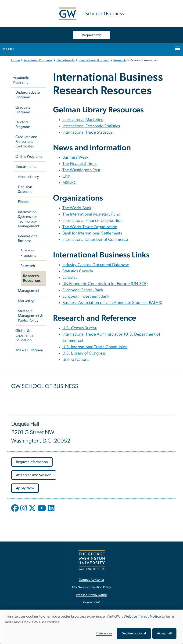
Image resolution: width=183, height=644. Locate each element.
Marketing (26, 301)
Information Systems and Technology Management (29, 219)
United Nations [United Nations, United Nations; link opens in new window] (76, 360)
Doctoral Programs (23, 124)
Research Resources (32, 278)
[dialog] (91, 627)
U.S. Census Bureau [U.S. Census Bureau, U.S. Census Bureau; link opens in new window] (80, 328)
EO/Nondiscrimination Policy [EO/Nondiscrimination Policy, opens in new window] (92, 587)
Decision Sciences (25, 189)
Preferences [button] (104, 633)
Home (16, 60)
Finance (24, 202)
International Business (94, 60)
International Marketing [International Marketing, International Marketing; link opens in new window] (83, 120)
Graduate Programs (23, 110)
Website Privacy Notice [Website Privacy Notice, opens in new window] (91, 595)
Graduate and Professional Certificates (26, 142)
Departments (66, 60)
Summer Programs (28, 253)
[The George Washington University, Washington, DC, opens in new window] (92, 560)
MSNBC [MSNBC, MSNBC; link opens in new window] (70, 183)
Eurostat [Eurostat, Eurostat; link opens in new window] (70, 278)
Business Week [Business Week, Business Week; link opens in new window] (75, 157)
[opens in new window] (15, 512)
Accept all (164, 633)
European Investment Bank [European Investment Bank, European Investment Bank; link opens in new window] (86, 296)
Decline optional (134, 633)
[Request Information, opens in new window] (32, 462)
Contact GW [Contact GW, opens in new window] (91, 602)
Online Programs (29, 157)
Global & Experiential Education (25, 335)
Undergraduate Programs (28, 95)
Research (120, 60)
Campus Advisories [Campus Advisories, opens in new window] (91, 580)
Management (29, 291)
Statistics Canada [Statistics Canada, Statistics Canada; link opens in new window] (78, 271)
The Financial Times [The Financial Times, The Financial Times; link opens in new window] (80, 164)
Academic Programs (38, 60)
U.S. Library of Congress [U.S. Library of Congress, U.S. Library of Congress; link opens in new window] (84, 353)
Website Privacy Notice (142, 616)
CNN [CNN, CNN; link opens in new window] (67, 176)
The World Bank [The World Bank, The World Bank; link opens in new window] (77, 208)
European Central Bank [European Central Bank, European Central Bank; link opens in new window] (83, 290)
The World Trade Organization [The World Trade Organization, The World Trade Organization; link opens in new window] (90, 227)
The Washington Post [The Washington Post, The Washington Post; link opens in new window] (81, 170)
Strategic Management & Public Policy (30, 316)
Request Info (92, 35)
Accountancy (29, 177)
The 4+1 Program (29, 350)
